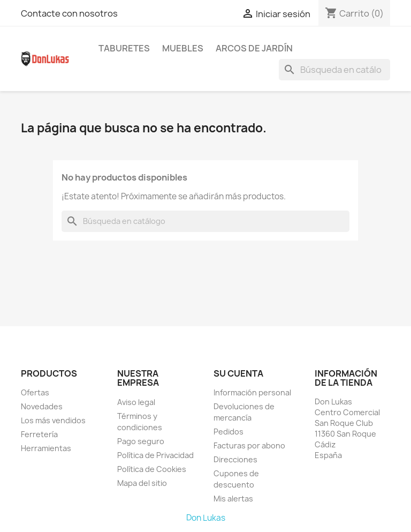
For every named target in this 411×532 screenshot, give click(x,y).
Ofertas (35, 392)
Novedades (42, 406)
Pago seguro (141, 441)
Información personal (252, 392)
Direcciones (235, 459)
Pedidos (229, 432)
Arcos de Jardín (254, 48)
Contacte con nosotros (69, 13)
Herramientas (46, 448)
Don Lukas (206, 518)
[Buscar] (334, 70)
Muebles (183, 48)
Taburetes (124, 48)
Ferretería (39, 434)
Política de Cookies (152, 469)
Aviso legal (136, 402)
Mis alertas (233, 499)
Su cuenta (238, 373)
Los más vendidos (53, 420)
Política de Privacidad (155, 455)
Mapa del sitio (142, 483)
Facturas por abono (249, 445)
